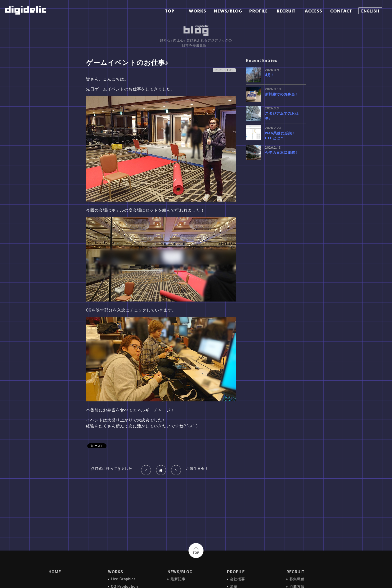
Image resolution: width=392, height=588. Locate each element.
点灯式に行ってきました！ (113, 469)
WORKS (116, 572)
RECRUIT (296, 572)
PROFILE (236, 572)
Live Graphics (123, 579)
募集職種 (297, 579)
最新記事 (178, 579)
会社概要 (237, 579)
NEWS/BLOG (180, 572)
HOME (55, 572)
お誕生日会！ (197, 469)
